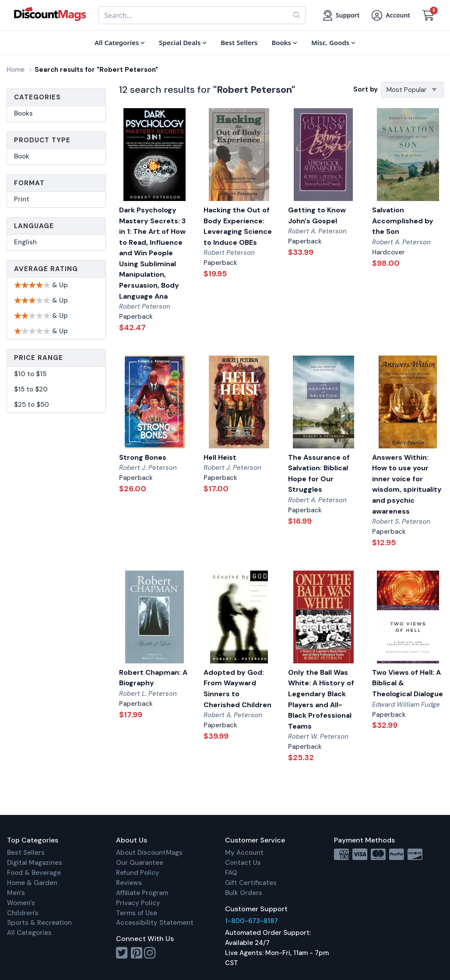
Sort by (366, 89)
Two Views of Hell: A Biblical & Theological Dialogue (408, 683)
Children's (23, 913)
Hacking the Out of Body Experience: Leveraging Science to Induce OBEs (238, 226)
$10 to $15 (30, 374)
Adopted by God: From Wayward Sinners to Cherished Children (237, 689)
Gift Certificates (251, 883)
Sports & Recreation (39, 923)
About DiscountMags (149, 853)
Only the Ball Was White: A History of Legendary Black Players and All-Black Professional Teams (321, 699)
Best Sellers (26, 853)
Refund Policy (138, 873)
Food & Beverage (34, 873)
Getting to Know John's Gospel (317, 215)
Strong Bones (143, 457)
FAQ (231, 873)
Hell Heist (220, 457)
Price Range (39, 358)
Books (23, 113)
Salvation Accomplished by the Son (403, 221)
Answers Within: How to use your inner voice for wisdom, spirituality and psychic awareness (407, 484)
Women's (21, 903)
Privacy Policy (138, 903)
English (25, 242)
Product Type (42, 140)
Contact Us (243, 863)
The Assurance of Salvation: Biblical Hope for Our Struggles (319, 474)
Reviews (129, 883)
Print (22, 199)
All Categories (29, 933)
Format (29, 183)
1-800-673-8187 (251, 921)
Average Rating (46, 269)
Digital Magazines (35, 863)
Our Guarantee (140, 863)
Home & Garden (32, 883)
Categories (37, 97)
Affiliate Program (142, 893)
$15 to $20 (31, 389)
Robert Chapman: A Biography (153, 678)
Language (34, 226)
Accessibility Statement (155, 923)
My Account (244, 853)
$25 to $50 (32, 405)
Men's (16, 893)
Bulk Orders (244, 893)
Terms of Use (137, 913)
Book (22, 156)
